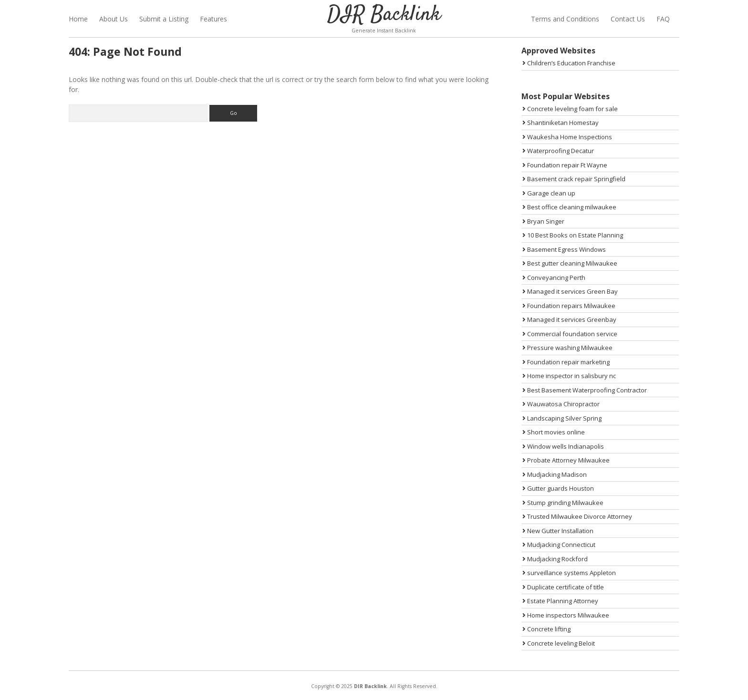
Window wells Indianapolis (563, 446)
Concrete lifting (546, 629)
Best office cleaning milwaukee (569, 207)
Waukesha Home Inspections (567, 137)
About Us (114, 19)
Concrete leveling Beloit (559, 643)
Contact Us (628, 19)
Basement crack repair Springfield (574, 179)
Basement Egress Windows (564, 249)
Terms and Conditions (565, 19)
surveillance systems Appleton (569, 573)
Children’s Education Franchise (569, 63)
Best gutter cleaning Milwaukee (570, 263)
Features (213, 19)
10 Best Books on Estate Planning (573, 235)
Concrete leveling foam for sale (570, 109)
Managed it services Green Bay (570, 291)
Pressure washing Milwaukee (567, 348)
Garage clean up (549, 193)
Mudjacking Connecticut (559, 545)
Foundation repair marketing (566, 362)
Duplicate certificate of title (563, 587)
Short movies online (554, 432)
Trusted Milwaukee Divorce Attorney (577, 516)
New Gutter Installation (558, 531)
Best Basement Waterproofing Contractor (585, 390)
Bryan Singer (543, 221)
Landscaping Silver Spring (562, 418)
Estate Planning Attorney (560, 601)
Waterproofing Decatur (558, 151)
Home (78, 19)
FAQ (663, 19)
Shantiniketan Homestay (561, 123)
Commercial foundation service (570, 334)
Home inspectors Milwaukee (566, 615)
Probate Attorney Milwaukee (566, 460)
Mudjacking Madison (555, 474)
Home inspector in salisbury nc (569, 376)
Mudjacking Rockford (555, 559)
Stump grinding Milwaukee (563, 503)
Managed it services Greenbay (569, 319)
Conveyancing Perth (554, 278)
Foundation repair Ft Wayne (565, 165)
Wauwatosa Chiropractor (561, 404)
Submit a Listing (164, 19)
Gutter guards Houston (558, 488)
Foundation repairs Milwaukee (569, 306)
